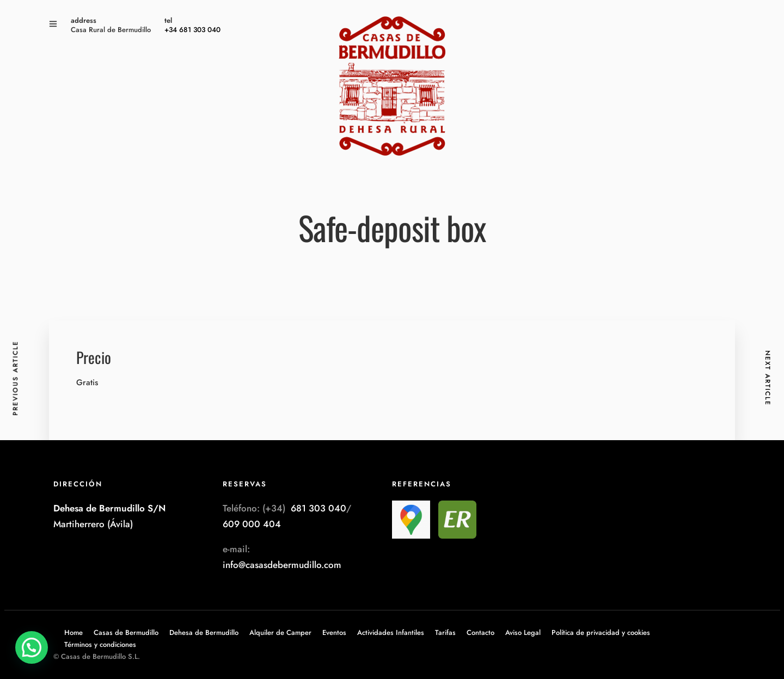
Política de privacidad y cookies (601, 632)
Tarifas (445, 632)
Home (73, 632)
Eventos (334, 632)
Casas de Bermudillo (126, 632)
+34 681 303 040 (192, 30)
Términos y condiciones (100, 644)
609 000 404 (252, 524)
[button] (32, 647)
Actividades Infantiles (391, 632)
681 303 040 (318, 508)
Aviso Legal (523, 632)
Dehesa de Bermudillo (204, 632)
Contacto (480, 632)
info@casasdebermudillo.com (282, 565)
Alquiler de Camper (280, 632)
